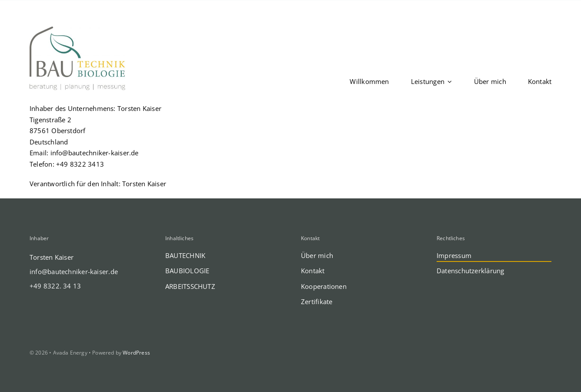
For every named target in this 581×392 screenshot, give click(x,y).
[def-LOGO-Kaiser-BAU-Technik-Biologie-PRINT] (77, 30)
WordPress (136, 353)
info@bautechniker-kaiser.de (95, 153)
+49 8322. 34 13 (55, 286)
